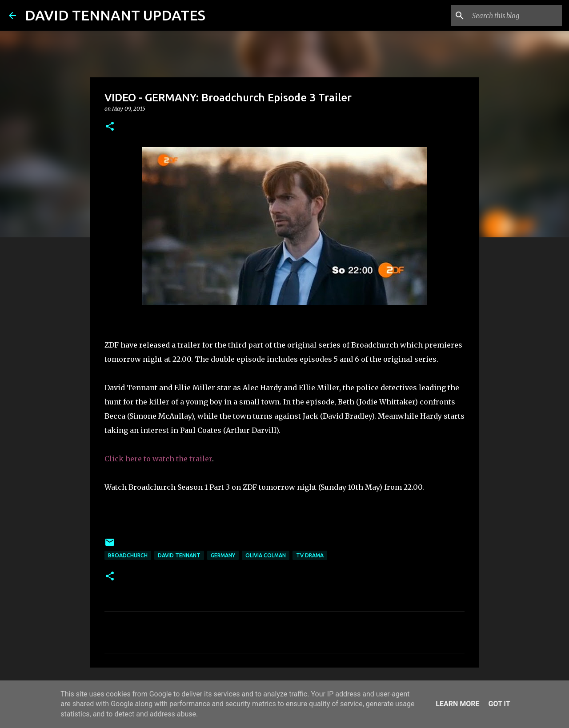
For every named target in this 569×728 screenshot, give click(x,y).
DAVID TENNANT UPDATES (115, 15)
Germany (223, 555)
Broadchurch (128, 555)
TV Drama (310, 555)
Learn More (457, 704)
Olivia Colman (266, 555)
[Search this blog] (515, 16)
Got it (499, 704)
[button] (110, 127)
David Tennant (179, 555)
